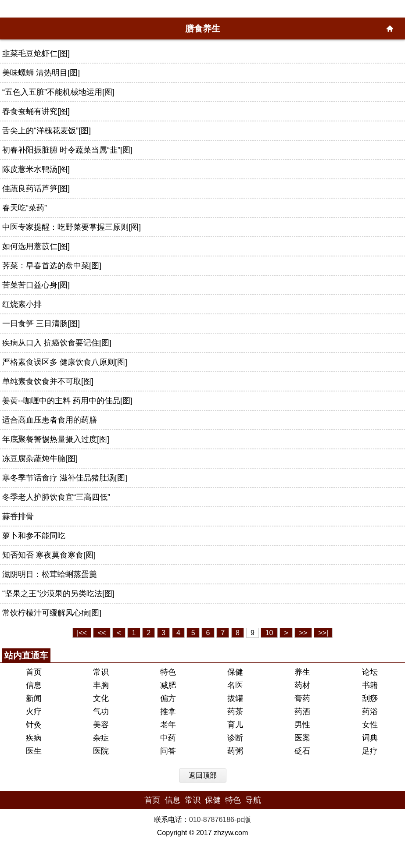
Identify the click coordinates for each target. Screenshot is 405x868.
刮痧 (370, 698)
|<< (82, 633)
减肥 (168, 685)
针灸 (34, 725)
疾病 (34, 738)
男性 (302, 725)
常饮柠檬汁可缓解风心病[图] (52, 613)
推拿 (168, 711)
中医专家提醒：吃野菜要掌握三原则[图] (72, 227)
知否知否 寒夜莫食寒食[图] (49, 555)
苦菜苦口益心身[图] (36, 285)
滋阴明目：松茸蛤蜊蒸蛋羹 (50, 574)
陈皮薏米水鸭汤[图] (36, 169)
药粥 (235, 751)
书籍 (370, 685)
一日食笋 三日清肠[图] (41, 324)
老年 (168, 725)
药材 (302, 685)
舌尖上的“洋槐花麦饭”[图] (47, 131)
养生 (302, 672)
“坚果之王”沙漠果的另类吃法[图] (58, 594)
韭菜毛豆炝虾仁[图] (36, 53)
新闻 (34, 698)
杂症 (101, 738)
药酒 (302, 711)
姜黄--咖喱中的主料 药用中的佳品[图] (67, 401)
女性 (370, 725)
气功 (101, 711)
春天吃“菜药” (25, 208)
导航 (253, 800)
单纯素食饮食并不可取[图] (48, 381)
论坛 (370, 672)
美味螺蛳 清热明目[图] (41, 73)
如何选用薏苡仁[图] (36, 246)
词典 (370, 738)
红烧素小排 (22, 304)
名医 (235, 685)
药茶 (235, 711)
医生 (34, 751)
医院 (101, 751)
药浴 (370, 711)
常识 (101, 672)
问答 (168, 751)
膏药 (302, 698)
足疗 (370, 751)
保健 (235, 672)
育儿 (235, 725)
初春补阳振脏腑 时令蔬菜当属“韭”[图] (67, 150)
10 (269, 633)
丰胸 (101, 685)
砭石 (302, 751)
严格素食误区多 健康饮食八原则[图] (65, 362)
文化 (101, 698)
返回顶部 (203, 775)
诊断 (235, 738)
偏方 (168, 698)
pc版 (244, 820)
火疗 (34, 711)
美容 (101, 725)
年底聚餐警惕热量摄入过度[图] (56, 439)
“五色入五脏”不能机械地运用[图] (58, 92)
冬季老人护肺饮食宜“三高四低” (56, 497)
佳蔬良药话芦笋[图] (36, 189)
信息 (34, 685)
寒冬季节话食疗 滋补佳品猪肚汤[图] (65, 478)
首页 (34, 672)
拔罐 (235, 698)
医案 (302, 738)
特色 (168, 672)
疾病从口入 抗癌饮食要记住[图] (57, 343)
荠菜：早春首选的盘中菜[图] (52, 266)
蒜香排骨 (18, 516)
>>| (323, 633)
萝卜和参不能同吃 (34, 536)
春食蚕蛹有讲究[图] (36, 111)
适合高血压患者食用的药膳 (50, 420)
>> (303, 633)
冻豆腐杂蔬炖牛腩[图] (40, 459)
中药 (168, 738)
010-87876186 (212, 820)
